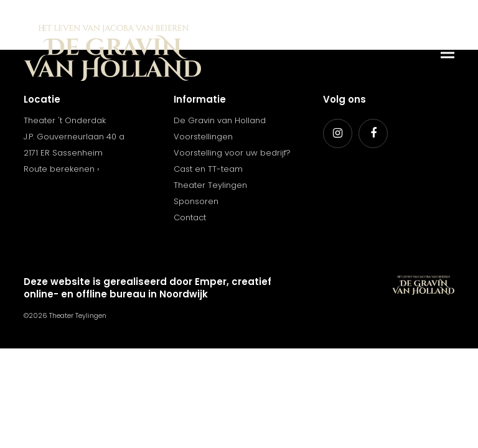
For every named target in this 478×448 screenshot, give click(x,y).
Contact (190, 217)
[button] (448, 53)
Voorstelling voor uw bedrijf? (232, 153)
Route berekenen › (61, 169)
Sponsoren (196, 201)
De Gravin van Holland (220, 120)
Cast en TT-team (208, 169)
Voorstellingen (203, 137)
